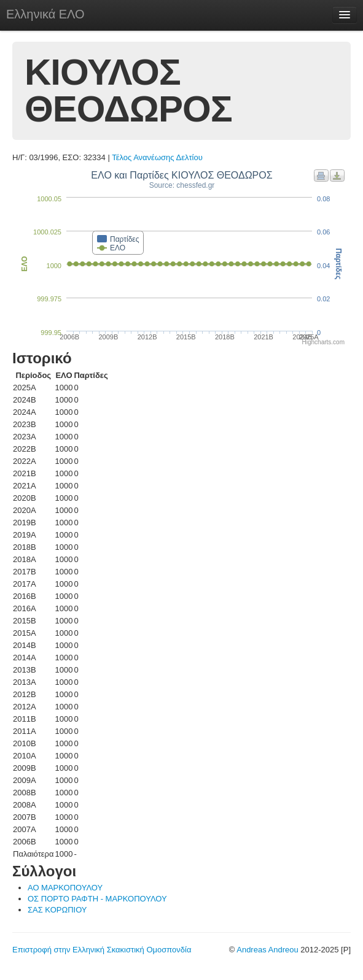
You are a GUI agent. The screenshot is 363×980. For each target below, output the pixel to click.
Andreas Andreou (267, 950)
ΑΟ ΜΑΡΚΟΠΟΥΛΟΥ (65, 888)
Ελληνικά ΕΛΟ (45, 14)
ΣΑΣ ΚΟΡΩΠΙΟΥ (57, 910)
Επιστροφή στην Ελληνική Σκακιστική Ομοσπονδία (102, 950)
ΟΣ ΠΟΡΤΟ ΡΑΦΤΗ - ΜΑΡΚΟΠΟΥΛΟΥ (97, 899)
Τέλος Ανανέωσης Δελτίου (157, 157)
